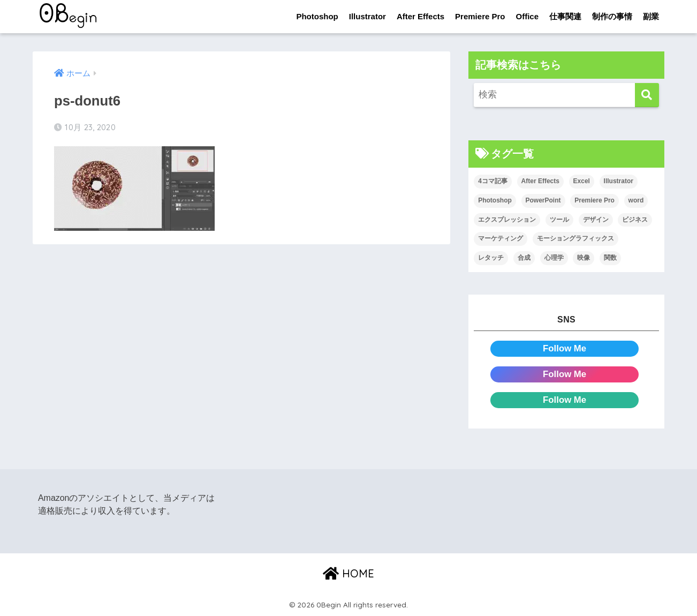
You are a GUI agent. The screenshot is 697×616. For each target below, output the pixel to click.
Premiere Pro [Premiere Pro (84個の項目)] (594, 200)
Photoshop (317, 16)
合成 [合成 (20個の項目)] (524, 258)
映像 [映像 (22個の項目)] (584, 258)
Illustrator (368, 16)
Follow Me (565, 348)
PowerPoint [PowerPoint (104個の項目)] (543, 200)
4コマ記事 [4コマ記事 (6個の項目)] (493, 181)
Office (527, 16)
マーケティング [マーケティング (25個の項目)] (501, 238)
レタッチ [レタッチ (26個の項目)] (491, 258)
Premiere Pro (480, 16)
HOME (348, 573)
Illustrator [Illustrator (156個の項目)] (619, 181)
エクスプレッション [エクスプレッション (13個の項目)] (507, 220)
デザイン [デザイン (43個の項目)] (596, 220)
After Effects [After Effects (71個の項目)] (540, 181)
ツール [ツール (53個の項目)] (559, 220)
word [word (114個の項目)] (636, 200)
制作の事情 (612, 16)
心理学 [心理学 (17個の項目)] (554, 258)
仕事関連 (565, 16)
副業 (651, 16)
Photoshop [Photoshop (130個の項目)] (495, 200)
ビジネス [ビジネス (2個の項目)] (635, 220)
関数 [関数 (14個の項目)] (610, 258)
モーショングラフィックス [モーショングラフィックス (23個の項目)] (575, 238)
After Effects (421, 16)
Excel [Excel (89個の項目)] (582, 181)
